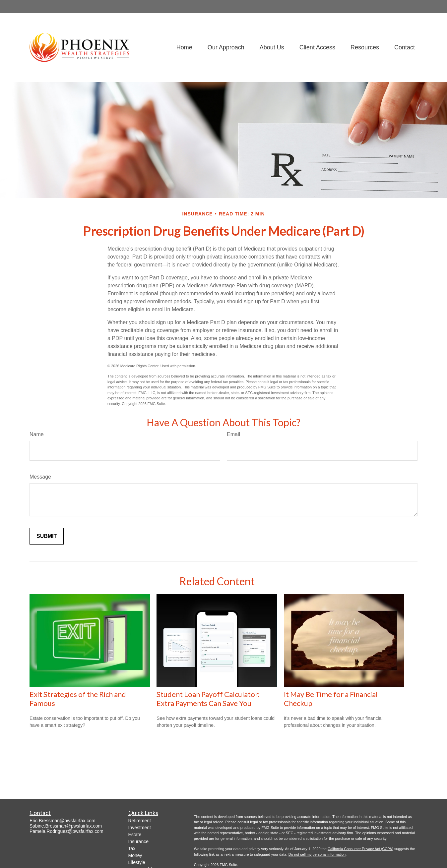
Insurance (138, 841)
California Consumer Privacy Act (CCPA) (360, 849)
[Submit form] (47, 536)
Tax (132, 848)
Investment (140, 828)
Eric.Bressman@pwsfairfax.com (63, 821)
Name (37, 434)
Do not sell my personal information (317, 854)
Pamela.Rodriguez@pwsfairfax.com (66, 831)
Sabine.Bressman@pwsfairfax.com (66, 826)
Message (40, 477)
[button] (184, 47)
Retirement (140, 821)
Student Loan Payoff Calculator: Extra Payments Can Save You (208, 699)
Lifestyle (137, 862)
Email (233, 434)
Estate (135, 835)
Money (135, 855)
